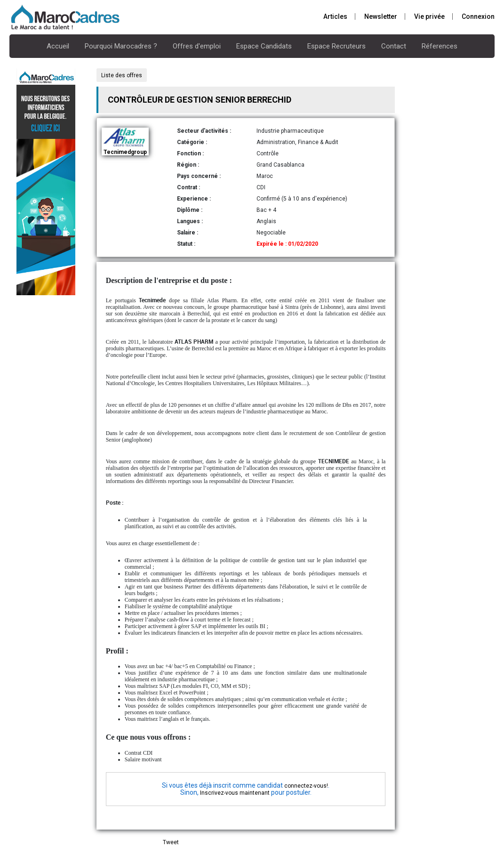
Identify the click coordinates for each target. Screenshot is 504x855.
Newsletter (381, 16)
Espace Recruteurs (336, 46)
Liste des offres (122, 75)
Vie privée (429, 16)
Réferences (440, 46)
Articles (335, 16)
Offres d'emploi (197, 46)
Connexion (478, 16)
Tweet (171, 842)
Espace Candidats (264, 46)
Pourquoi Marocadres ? (121, 46)
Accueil (58, 46)
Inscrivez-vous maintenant (235, 793)
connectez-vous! (306, 786)
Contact (394, 46)
